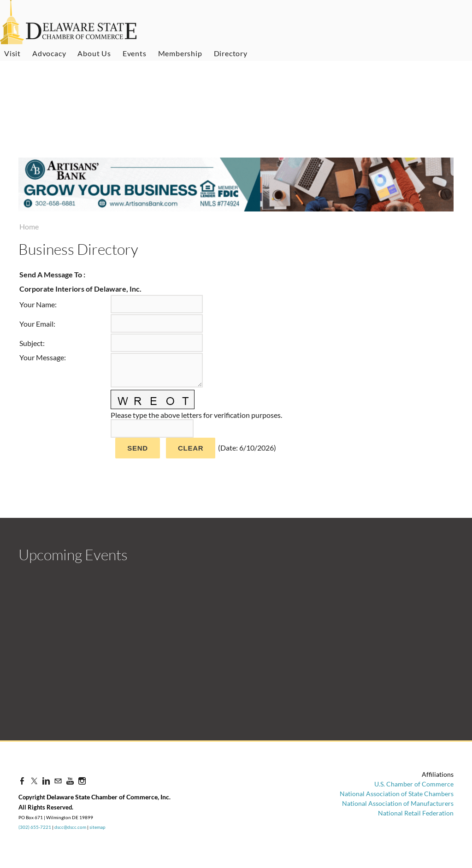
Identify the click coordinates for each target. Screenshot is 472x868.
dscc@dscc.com (70, 827)
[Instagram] (82, 781)
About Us (94, 53)
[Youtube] (70, 781)
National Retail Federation (416, 813)
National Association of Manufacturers (398, 803)
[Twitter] (34, 781)
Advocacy (49, 53)
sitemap (97, 827)
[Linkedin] (46, 781)
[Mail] (58, 781)
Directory (231, 53)
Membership (180, 53)
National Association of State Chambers (397, 794)
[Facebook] (22, 781)
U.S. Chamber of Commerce (414, 784)
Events (135, 53)
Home (29, 226)
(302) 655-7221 (35, 827)
